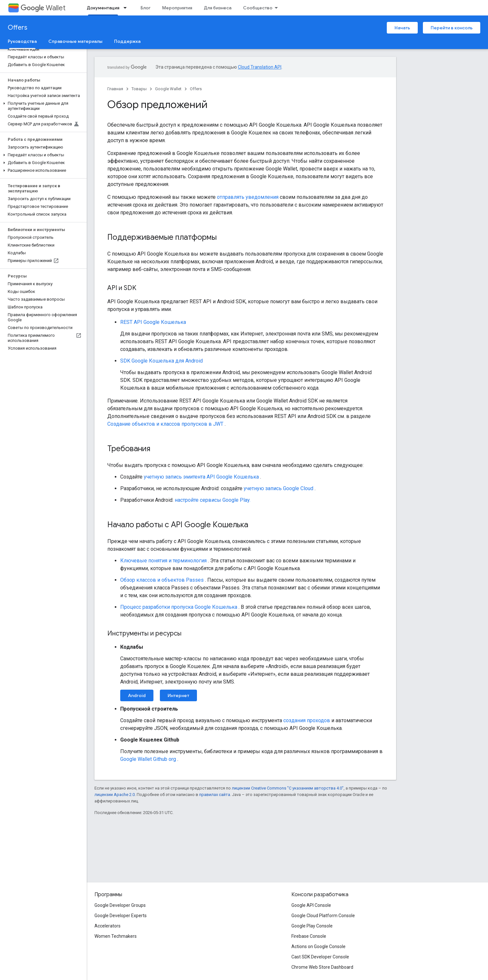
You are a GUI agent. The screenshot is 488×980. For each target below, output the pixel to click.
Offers (18, 28)
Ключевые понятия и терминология (163, 561)
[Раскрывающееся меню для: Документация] (127, 8)
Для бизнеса (218, 8)
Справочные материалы (75, 41)
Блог (146, 8)
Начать (402, 28)
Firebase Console (309, 936)
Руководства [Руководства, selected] (22, 41)
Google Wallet (168, 89)
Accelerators (107, 926)
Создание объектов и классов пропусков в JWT (165, 424)
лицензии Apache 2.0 (115, 795)
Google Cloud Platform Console (323, 916)
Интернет (178, 695)
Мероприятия (177, 8)
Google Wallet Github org (148, 759)
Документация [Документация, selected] (103, 8)
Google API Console (311, 905)
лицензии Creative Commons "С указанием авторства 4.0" (288, 788)
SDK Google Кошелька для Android (161, 361)
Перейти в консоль (452, 28)
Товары (139, 89)
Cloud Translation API (260, 67)
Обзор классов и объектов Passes (162, 580)
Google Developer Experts (121, 916)
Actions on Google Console (318, 946)
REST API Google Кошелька (153, 322)
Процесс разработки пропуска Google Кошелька (179, 607)
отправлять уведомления (248, 197)
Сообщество (258, 8)
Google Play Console (312, 926)
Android (137, 695)
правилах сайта (215, 795)
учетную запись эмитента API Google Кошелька (201, 477)
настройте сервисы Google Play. (213, 500)
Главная (115, 89)
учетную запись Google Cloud (278, 488)
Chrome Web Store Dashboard (322, 967)
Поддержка (127, 41)
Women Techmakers (116, 936)
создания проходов (307, 720)
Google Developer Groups (120, 905)
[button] (42, 106)
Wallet (43, 8)
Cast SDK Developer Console (320, 957)
